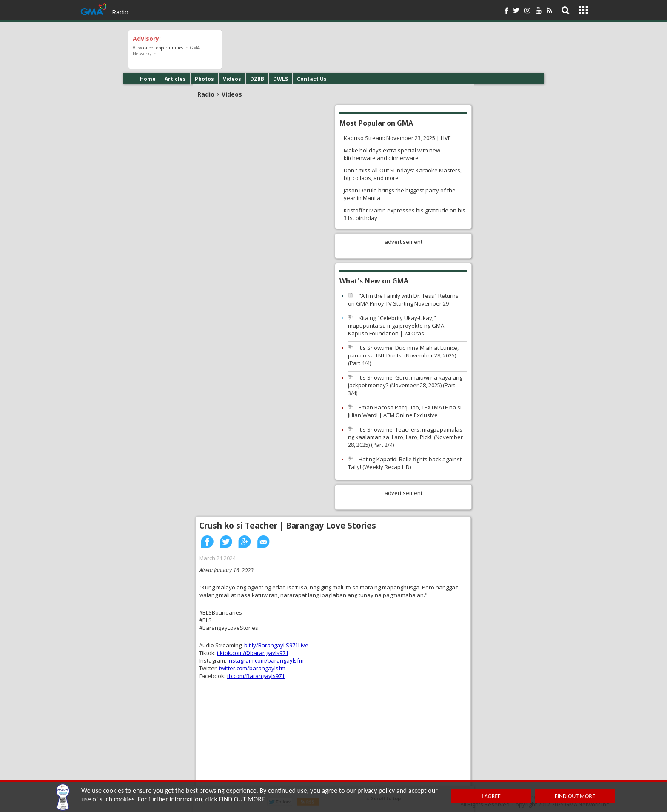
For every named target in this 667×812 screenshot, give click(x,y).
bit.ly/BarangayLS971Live (276, 645)
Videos (232, 79)
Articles (175, 79)
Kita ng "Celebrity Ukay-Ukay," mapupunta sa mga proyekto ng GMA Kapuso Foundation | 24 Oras (396, 326)
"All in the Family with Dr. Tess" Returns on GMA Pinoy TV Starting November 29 (403, 300)
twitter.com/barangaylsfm (252, 668)
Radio (120, 12)
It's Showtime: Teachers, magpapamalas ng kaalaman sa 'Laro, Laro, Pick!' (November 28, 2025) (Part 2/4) (405, 437)
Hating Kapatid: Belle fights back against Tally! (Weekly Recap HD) (405, 463)
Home (148, 79)
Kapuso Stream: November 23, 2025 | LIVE (397, 138)
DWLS (281, 79)
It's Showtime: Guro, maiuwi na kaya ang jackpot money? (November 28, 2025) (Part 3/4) (405, 385)
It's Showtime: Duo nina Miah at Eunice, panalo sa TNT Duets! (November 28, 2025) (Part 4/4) (403, 355)
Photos (204, 79)
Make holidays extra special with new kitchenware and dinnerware (392, 154)
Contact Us (312, 79)
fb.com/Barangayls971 (256, 676)
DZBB (257, 79)
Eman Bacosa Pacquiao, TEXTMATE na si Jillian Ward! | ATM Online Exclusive (405, 411)
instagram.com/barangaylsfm (266, 660)
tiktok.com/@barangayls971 (253, 653)
